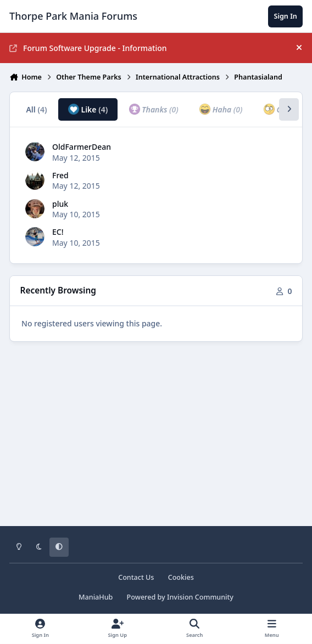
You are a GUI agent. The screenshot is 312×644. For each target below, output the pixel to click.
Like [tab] (88, 109)
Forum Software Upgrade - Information (88, 48)
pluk (60, 204)
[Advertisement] (156, 442)
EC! (58, 232)
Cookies (181, 577)
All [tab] (36, 109)
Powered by (180, 597)
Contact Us (136, 577)
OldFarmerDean (82, 147)
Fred (60, 175)
